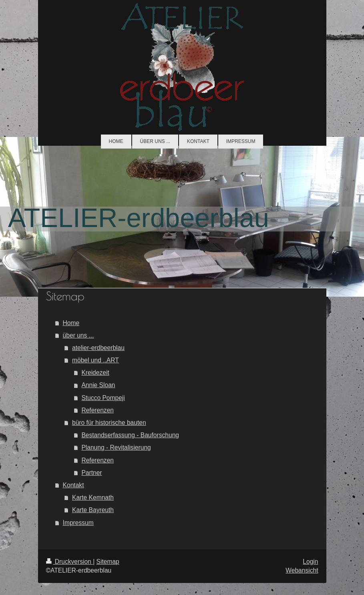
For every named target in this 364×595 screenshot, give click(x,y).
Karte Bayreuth (93, 510)
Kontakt (73, 485)
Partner (92, 473)
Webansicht (302, 570)
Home (71, 323)
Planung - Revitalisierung (116, 447)
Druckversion (70, 562)
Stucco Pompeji (103, 398)
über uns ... (78, 335)
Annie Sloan (98, 385)
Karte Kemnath (93, 498)
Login (310, 562)
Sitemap (108, 562)
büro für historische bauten (109, 423)
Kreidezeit (95, 373)
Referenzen (98, 410)
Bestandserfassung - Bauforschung (130, 435)
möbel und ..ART (96, 360)
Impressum (78, 523)
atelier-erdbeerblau (98, 348)
